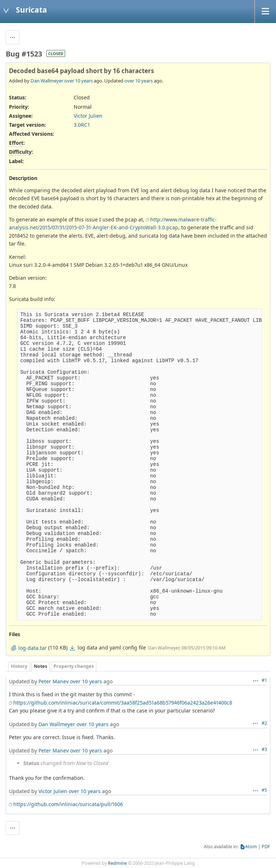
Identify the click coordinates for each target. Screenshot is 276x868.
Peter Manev (54, 681)
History (19, 666)
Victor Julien (88, 116)
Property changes (74, 666)
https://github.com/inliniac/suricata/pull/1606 (68, 804)
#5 (264, 790)
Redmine (117, 863)
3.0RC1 (82, 125)
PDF (266, 847)
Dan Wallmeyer (47, 81)
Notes (40, 666)
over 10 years (79, 81)
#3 (264, 749)
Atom (251, 847)
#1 (264, 680)
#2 (264, 723)
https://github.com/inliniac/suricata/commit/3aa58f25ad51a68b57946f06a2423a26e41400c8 (123, 703)
